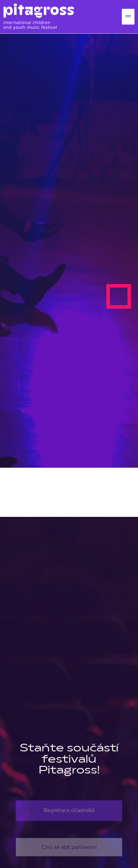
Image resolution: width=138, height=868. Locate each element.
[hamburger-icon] (128, 17)
